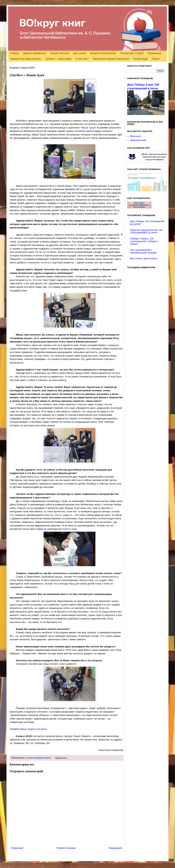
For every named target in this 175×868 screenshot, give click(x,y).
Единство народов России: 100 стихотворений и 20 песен (146, 231)
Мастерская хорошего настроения (111, 59)
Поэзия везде (140, 59)
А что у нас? (82, 59)
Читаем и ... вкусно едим (58, 59)
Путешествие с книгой (132, 53)
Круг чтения (80, 53)
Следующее (17, 848)
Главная (15, 53)
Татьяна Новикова (34, 758)
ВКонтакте (136, 136)
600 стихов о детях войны (144, 258)
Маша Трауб (88, 128)
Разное (156, 59)
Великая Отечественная (103, 53)
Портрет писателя (60, 53)
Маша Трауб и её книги (33, 729)
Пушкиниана (154, 53)
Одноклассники (138, 140)
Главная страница (66, 848)
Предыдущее (115, 848)
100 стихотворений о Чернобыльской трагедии (143, 251)
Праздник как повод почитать (26, 59)
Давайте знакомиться (35, 53)
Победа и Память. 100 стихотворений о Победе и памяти (144, 241)
